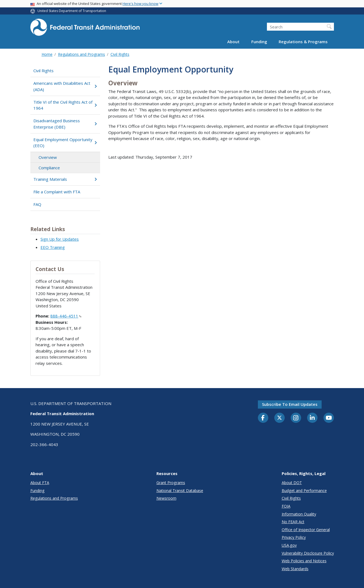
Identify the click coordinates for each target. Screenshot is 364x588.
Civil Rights (120, 54)
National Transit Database (180, 491)
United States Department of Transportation (72, 11)
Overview (48, 157)
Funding (259, 42)
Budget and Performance (304, 491)
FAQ (37, 204)
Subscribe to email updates (290, 404)
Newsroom (166, 498)
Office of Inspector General (306, 530)
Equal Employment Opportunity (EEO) (65, 143)
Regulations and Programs (81, 54)
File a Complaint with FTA (57, 192)
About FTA (40, 483)
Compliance (49, 168)
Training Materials (65, 179)
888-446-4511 (66, 316)
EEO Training (53, 247)
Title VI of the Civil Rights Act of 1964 (65, 105)
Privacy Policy (294, 537)
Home (47, 54)
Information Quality (299, 514)
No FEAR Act (293, 522)
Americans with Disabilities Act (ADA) (65, 86)
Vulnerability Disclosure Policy (308, 553)
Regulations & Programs (303, 42)
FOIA (286, 506)
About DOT (292, 483)
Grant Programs (171, 483)
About (233, 42)
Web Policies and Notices (304, 561)
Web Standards (295, 569)
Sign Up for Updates (60, 239)
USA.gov (289, 545)
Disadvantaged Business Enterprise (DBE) (65, 124)
